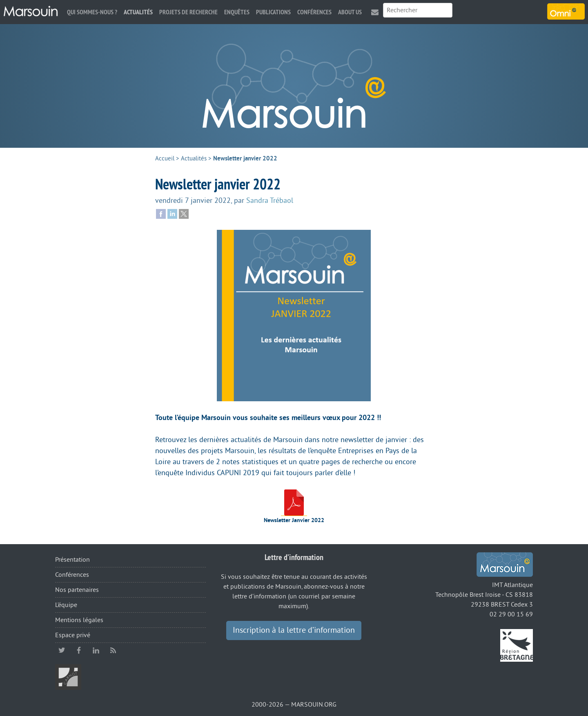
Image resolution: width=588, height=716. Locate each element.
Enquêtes (237, 12)
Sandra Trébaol (270, 200)
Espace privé (73, 635)
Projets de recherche (188, 12)
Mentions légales (79, 620)
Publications (273, 12)
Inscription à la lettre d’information (294, 630)
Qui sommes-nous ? (92, 12)
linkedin (96, 650)
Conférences (314, 12)
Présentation (72, 560)
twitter (62, 650)
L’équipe (66, 605)
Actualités (138, 12)
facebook (79, 650)
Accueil (165, 159)
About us (350, 12)
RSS (113, 650)
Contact (375, 12)
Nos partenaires (77, 590)
